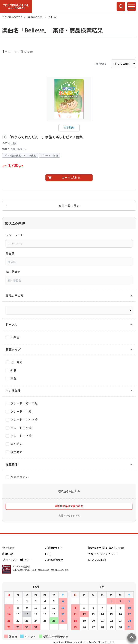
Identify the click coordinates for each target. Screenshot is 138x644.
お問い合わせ (54, 560)
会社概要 (8, 548)
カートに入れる (71, 177)
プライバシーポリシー (17, 560)
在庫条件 (12, 464)
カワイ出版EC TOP (12, 17)
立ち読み (69, 127)
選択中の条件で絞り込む (69, 506)
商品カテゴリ (15, 296)
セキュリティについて (103, 554)
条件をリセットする (69, 516)
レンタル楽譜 (97, 560)
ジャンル (11, 324)
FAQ (48, 554)
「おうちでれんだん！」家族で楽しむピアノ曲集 (45, 137)
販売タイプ (13, 349)
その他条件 (13, 391)
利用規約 (8, 554)
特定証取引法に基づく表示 (106, 548)
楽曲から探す (35, 17)
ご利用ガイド (54, 548)
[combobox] (69, 243)
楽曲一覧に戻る (69, 206)
